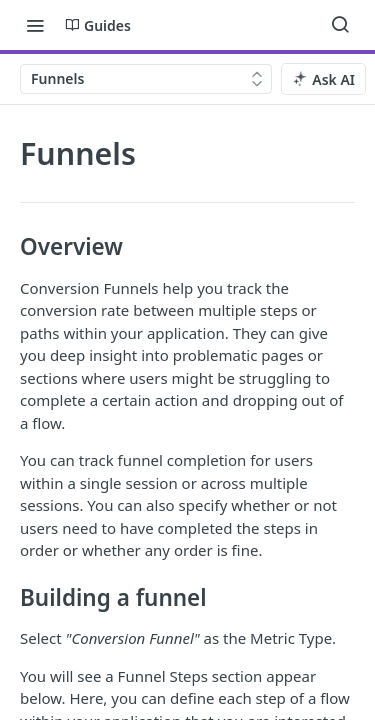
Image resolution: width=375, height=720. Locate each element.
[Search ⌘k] (340, 25)
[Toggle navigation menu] (35, 25)
